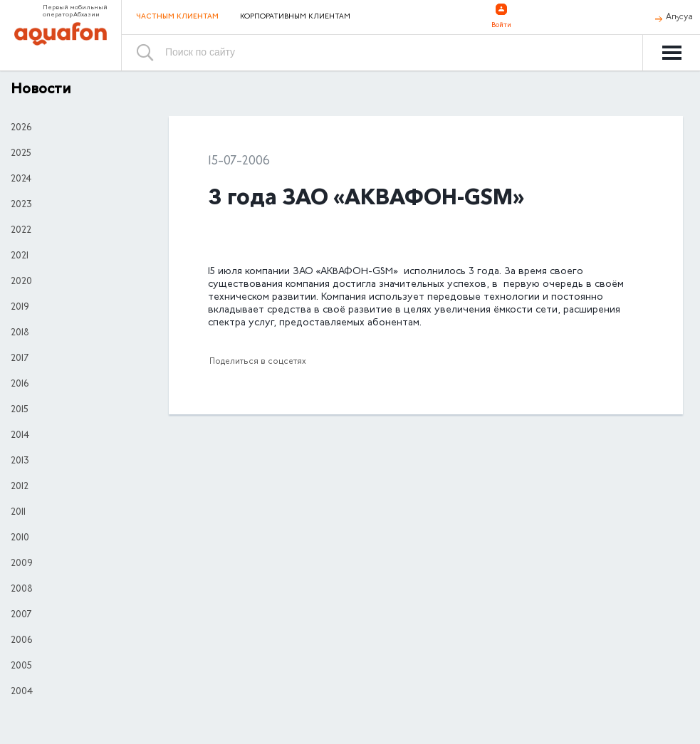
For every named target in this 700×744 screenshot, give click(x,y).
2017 (20, 359)
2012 (20, 487)
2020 (21, 282)
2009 (22, 564)
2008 (22, 590)
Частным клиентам (177, 17)
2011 (18, 513)
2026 (21, 128)
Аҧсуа (679, 17)
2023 (21, 205)
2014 (20, 436)
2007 (21, 615)
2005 (21, 666)
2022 (21, 231)
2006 (21, 641)
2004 (22, 692)
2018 (20, 333)
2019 (20, 308)
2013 (20, 461)
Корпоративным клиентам (295, 17)
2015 (20, 410)
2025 (21, 154)
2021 (20, 256)
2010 (20, 538)
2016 (20, 384)
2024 (21, 179)
